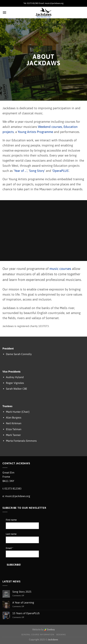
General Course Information (38, 635)
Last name (11, 534)
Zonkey (50, 630)
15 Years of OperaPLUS (26, 613)
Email (9, 548)
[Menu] (4, 12)
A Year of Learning (23, 602)
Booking (61, 635)
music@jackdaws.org (18, 496)
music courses (60, 269)
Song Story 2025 (22, 592)
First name (11, 520)
